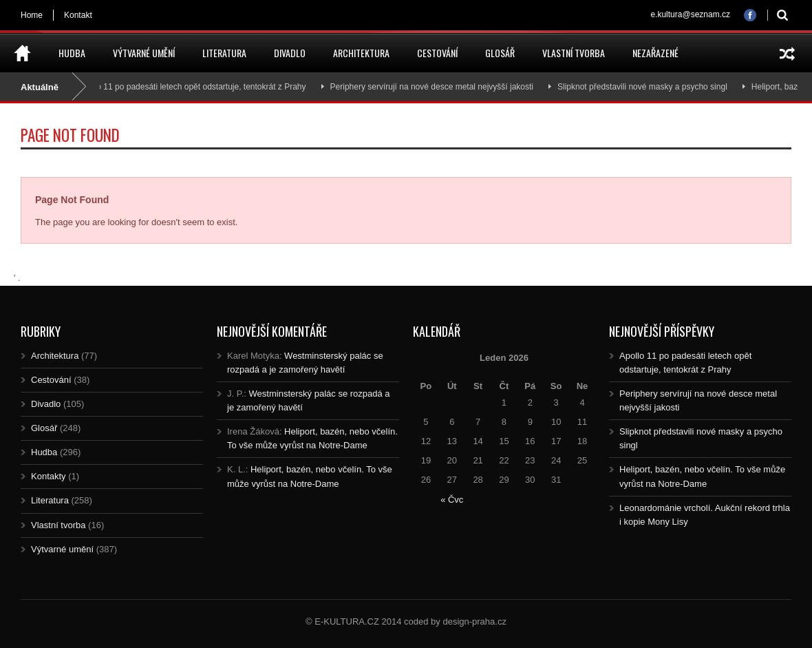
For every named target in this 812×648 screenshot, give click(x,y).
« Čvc (452, 500)
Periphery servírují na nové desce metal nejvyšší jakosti (435, 87)
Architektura (361, 53)
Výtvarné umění (144, 53)
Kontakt (78, 15)
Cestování (437, 53)
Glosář (500, 53)
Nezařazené (655, 53)
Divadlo (290, 53)
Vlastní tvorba (574, 53)
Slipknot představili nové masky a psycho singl (646, 87)
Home (32, 15)
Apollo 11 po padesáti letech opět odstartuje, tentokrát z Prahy (195, 87)
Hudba (72, 53)
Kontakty (49, 476)
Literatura (224, 53)
